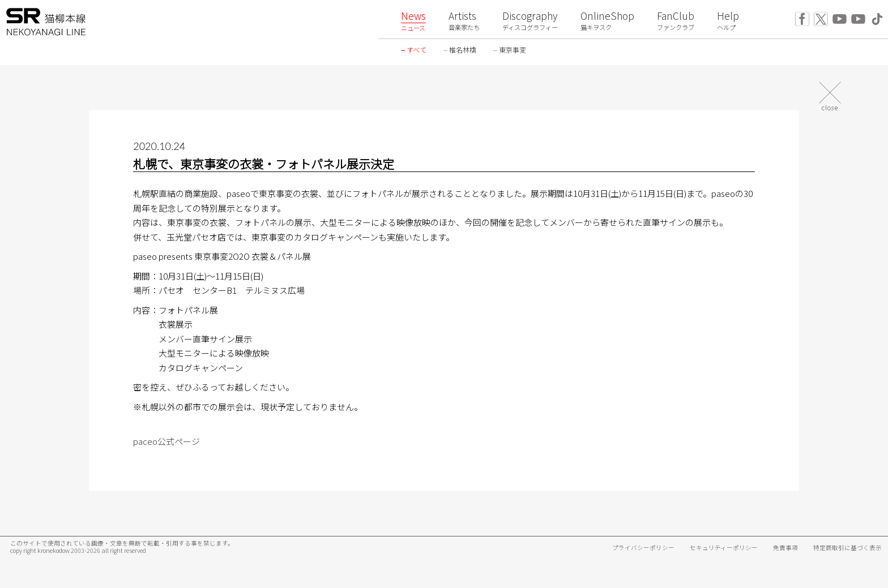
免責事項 (785, 548)
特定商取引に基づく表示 (848, 548)
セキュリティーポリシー (724, 548)
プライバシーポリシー (643, 548)
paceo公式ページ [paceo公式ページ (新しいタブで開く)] (166, 441)
